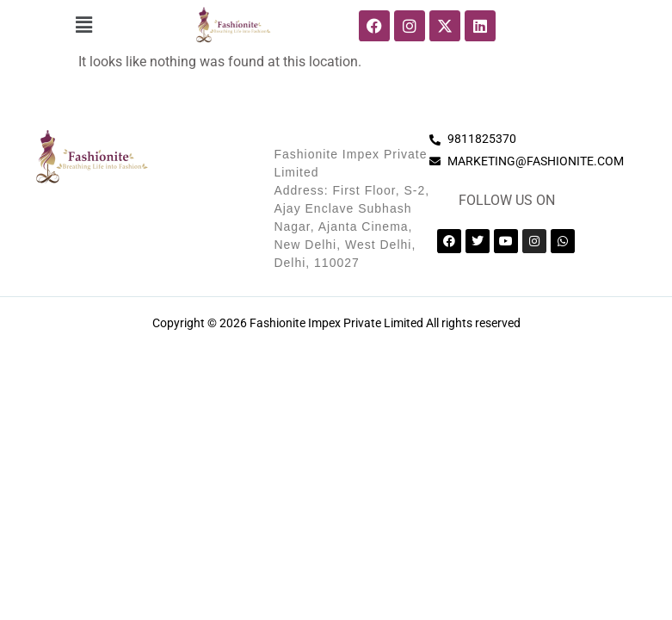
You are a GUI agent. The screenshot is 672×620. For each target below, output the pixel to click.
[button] (83, 25)
